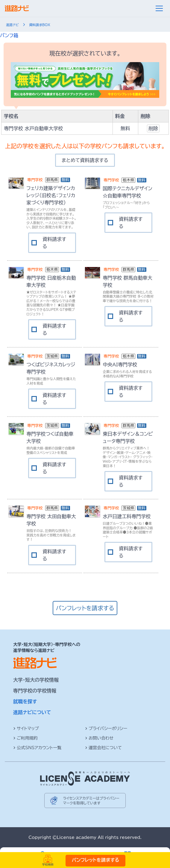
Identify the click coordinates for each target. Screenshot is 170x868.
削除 (153, 128)
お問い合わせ (99, 738)
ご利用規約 (25, 738)
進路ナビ (12, 25)
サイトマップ (26, 728)
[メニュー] (159, 8)
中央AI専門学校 (120, 365)
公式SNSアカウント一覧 (37, 748)
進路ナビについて (32, 712)
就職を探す (25, 701)
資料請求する (54, 243)
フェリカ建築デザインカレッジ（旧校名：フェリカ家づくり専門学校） (51, 195)
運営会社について (103, 748)
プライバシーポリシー (106, 728)
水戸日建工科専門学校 (127, 516)
